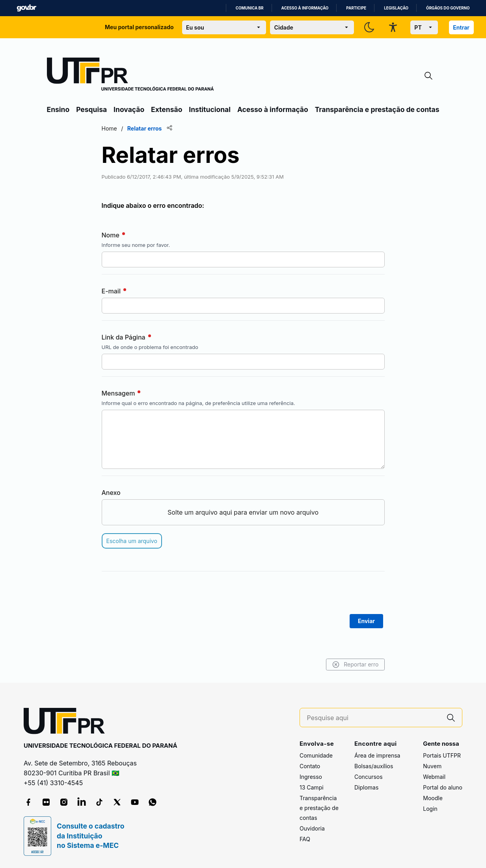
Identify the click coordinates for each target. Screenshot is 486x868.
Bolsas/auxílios (374, 766)
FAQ (305, 839)
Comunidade (316, 755)
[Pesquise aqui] (374, 718)
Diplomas (366, 787)
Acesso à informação (305, 8)
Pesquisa (91, 109)
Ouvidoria (312, 828)
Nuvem (432, 766)
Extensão (167, 109)
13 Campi (312, 787)
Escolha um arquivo (132, 541)
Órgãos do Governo (448, 8)
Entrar (461, 27)
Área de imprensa (377, 755)
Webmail (434, 777)
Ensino (58, 109)
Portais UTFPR (442, 755)
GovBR (26, 8)
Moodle (433, 798)
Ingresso (311, 777)
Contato (310, 766)
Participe (356, 8)
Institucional (210, 109)
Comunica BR (250, 8)
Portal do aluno (443, 787)
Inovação (129, 109)
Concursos (369, 777)
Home (109, 128)
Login (430, 809)
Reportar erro (355, 665)
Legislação (396, 8)
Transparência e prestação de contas (377, 109)
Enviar (366, 621)
